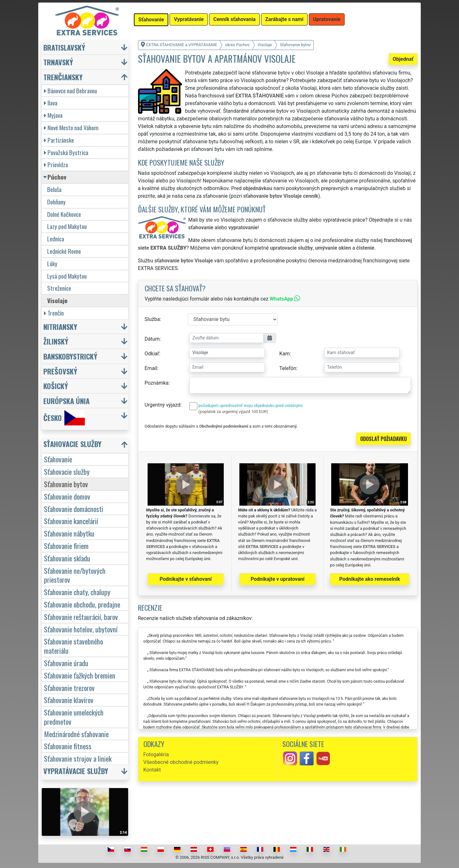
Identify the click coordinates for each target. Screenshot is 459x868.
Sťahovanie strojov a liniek (78, 758)
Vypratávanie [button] (189, 19)
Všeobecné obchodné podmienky (181, 762)
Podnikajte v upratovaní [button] (277, 579)
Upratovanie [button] (327, 19)
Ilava (51, 103)
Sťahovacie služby (67, 471)
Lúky (52, 263)
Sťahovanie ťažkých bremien (80, 675)
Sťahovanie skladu (67, 558)
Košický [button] (56, 386)
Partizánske (59, 140)
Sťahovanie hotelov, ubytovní (81, 629)
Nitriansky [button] (60, 327)
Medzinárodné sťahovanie (76, 734)
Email (151, 368)
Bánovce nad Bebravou (70, 91)
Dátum (152, 339)
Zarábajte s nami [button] (284, 19)
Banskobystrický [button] (70, 356)
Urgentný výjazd (163, 405)
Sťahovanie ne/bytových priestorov (75, 575)
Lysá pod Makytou (67, 276)
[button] (86, 445)
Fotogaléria (156, 754)
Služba (152, 319)
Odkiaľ (152, 354)
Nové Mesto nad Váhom (71, 128)
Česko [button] (64, 418)
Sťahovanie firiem (66, 546)
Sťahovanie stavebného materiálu (73, 646)
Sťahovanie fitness (68, 746)
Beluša (54, 189)
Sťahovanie (58, 459)
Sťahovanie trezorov (69, 688)
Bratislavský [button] (64, 47)
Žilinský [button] (56, 341)
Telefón (288, 368)
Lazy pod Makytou (67, 226)
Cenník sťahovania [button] (234, 19)
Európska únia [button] (66, 401)
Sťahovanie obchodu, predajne (82, 604)
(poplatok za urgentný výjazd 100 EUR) (233, 412)
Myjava (53, 115)
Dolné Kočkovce (64, 214)
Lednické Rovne (64, 251)
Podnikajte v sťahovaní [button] (186, 579)
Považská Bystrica (66, 152)
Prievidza (56, 164)
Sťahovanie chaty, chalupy (77, 592)
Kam (284, 354)
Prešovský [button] (60, 371)
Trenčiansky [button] (63, 77)
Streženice (59, 288)
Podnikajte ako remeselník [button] (370, 579)
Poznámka (157, 383)
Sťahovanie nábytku (69, 533)
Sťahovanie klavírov (69, 700)
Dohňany (56, 202)
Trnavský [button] (58, 62)
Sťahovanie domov (67, 496)
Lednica (56, 239)
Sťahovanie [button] (151, 20)
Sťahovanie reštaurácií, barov (81, 617)
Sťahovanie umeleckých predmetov (74, 717)
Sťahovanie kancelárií (71, 521)
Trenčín (54, 313)
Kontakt (152, 770)
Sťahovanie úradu (66, 663)
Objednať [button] (403, 59)
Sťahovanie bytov (66, 484)
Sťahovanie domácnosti (74, 509)
